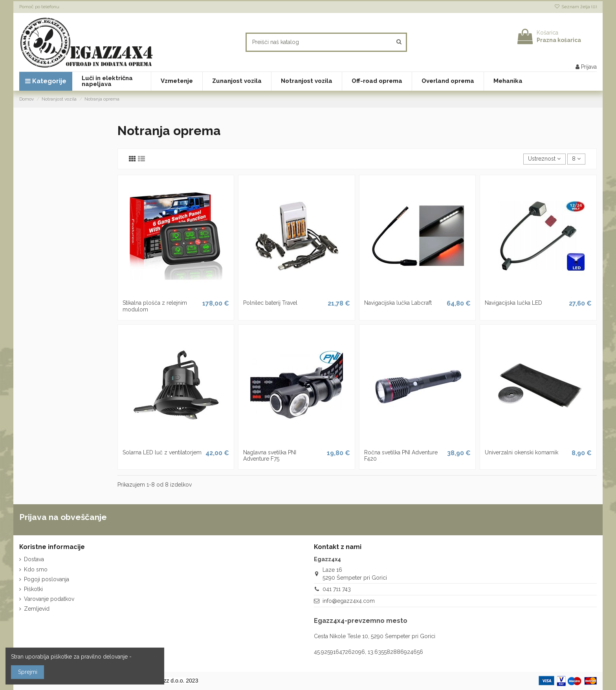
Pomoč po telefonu (39, 7)
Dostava (34, 559)
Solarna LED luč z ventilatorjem (162, 452)
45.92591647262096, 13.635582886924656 (368, 652)
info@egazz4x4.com (349, 601)
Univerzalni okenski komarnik (522, 452)
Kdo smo (36, 569)
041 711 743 (337, 589)
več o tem (146, 657)
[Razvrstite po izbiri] (544, 159)
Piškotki (33, 589)
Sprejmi (28, 672)
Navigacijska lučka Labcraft (398, 303)
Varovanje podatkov (49, 599)
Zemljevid (37, 609)
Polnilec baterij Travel (270, 303)
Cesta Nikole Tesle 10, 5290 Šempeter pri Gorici (375, 636)
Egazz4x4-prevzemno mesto (361, 621)
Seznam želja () (576, 7)
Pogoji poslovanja (47, 579)
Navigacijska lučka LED (513, 303)
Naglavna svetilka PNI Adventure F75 (270, 456)
